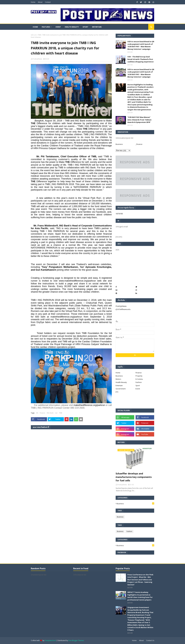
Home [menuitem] (35, 27)
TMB (39, 35)
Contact (48, 2)
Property (139, 376)
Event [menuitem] (58, 27)
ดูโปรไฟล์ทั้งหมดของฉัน (123, 309)
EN (37, 413)
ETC (117, 392)
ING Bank (50, 413)
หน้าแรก (34, 35)
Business (119, 144)
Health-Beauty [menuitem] (72, 27)
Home (33, 2)
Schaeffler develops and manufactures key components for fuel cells (134, 477)
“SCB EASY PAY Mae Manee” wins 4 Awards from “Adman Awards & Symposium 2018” (139, 120)
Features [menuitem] (46, 27)
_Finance (139, 144)
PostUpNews (37, 59)
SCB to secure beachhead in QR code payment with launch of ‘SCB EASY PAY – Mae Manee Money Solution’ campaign (141, 45)
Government (121, 389)
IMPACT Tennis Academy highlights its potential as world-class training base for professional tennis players (140, 596)
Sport (138, 385)
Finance (42, 413)
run (56, 413)
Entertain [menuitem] (97, 27)
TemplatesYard (50, 640)
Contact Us (150, 640)
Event (138, 389)
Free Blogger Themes (76, 640)
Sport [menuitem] (85, 27)
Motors (118, 379)
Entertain (119, 385)
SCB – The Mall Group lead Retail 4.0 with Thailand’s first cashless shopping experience (140, 59)
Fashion (139, 382)
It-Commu (139, 379)
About (40, 2)
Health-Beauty (121, 382)
